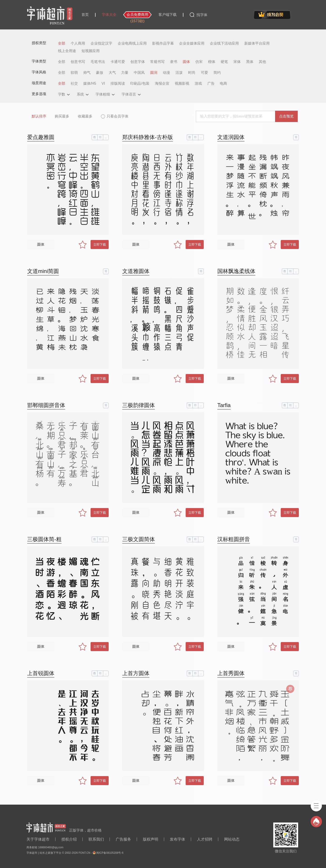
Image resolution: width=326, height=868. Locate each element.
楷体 (212, 62)
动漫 (166, 73)
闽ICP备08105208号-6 (110, 853)
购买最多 (62, 116)
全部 (62, 43)
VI (103, 84)
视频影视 (182, 84)
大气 (112, 73)
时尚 (192, 73)
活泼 (179, 73)
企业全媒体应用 (192, 43)
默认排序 (39, 116)
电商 (223, 84)
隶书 (174, 62)
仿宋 (199, 62)
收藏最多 (85, 116)
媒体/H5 (90, 84)
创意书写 (78, 62)
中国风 (139, 73)
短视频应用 (91, 51)
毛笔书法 (98, 62)
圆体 (186, 62)
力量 (125, 73)
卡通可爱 (118, 62)
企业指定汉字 (101, 43)
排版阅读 (118, 84)
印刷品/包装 (140, 84)
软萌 (74, 73)
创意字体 (138, 62)
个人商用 (78, 43)
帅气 (87, 73)
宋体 (237, 62)
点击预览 (286, 116)
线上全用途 (67, 51)
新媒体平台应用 (257, 43)
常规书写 (157, 62)
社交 (74, 84)
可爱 (204, 73)
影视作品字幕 (163, 43)
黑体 (250, 62)
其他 (262, 62)
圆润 (154, 73)
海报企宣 (162, 84)
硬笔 (224, 62)
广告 (211, 84)
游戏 (198, 84)
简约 (217, 73)
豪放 (100, 73)
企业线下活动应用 (224, 43)
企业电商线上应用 (132, 43)
